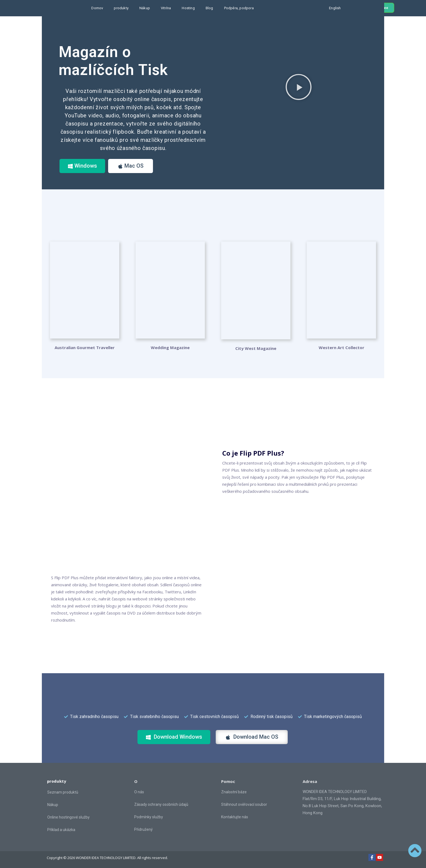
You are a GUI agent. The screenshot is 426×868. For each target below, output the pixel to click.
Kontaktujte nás (235, 817)
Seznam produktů (63, 792)
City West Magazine (256, 348)
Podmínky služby (149, 817)
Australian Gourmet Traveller (85, 347)
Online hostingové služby (68, 817)
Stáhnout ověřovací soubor (244, 804)
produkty (121, 8)
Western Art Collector (342, 347)
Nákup (145, 8)
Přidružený (143, 829)
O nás (139, 792)
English (335, 8)
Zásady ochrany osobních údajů (161, 804)
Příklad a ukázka (61, 830)
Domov (97, 8)
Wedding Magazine (170, 347)
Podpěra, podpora (239, 8)
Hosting (188, 8)
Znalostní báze (234, 792)
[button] (299, 87)
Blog (209, 8)
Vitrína (166, 8)
